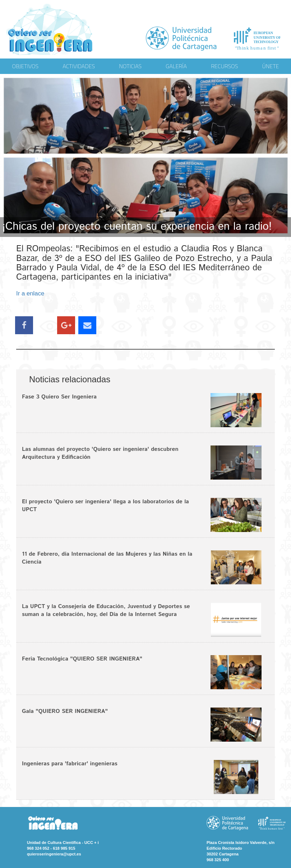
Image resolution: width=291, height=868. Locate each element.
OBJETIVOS (26, 66)
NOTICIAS (130, 66)
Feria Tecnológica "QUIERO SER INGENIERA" (82, 659)
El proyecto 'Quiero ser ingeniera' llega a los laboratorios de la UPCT (105, 506)
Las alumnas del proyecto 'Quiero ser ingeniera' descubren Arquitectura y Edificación (100, 453)
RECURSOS (224, 66)
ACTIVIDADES (79, 66)
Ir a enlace (30, 293)
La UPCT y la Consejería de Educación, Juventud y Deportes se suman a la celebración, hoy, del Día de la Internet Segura (106, 610)
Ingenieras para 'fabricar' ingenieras (70, 764)
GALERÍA (176, 66)
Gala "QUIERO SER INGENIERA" (65, 711)
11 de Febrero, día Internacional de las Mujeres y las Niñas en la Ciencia (107, 558)
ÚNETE (271, 66)
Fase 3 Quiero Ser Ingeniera (59, 397)
